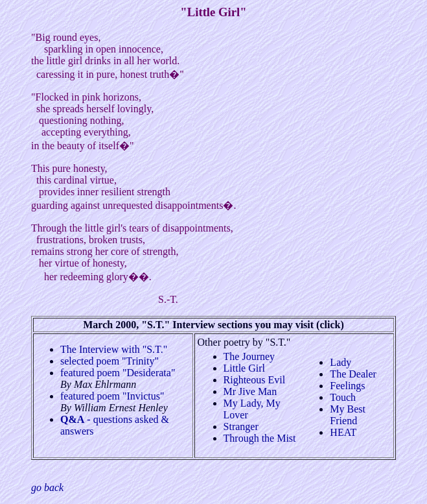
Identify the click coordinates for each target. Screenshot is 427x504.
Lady (340, 362)
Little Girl (244, 368)
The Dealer (353, 374)
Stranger (241, 426)
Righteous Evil (255, 380)
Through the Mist (260, 438)
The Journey (249, 356)
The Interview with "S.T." (114, 349)
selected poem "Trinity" (110, 361)
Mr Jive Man (250, 391)
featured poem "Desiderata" (118, 373)
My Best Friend (348, 415)
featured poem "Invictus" (112, 396)
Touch (343, 397)
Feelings (347, 386)
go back (47, 487)
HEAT (343, 432)
